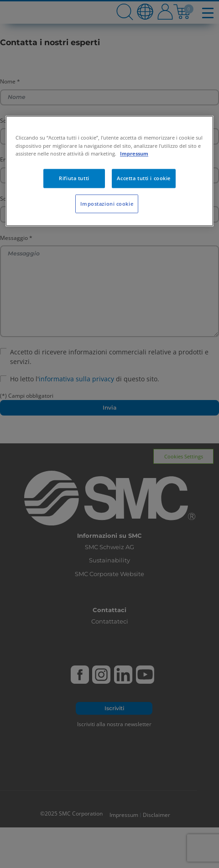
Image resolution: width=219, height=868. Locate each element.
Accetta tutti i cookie (144, 178)
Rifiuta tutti (74, 178)
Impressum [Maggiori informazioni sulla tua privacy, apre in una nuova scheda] (134, 153)
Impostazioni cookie (107, 204)
